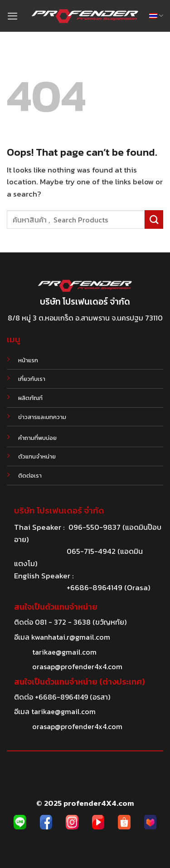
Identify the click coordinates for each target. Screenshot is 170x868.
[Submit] (154, 219)
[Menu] (12, 16)
